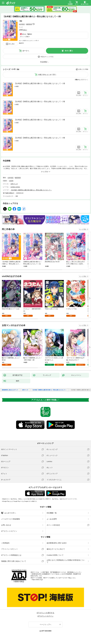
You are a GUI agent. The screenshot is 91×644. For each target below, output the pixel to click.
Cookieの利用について (55, 555)
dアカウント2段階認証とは (11, 555)
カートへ (26, 51)
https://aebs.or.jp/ (37, 580)
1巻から (77, 80)
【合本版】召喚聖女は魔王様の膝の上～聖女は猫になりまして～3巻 (40, 120)
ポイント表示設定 (53, 525)
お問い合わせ (6, 525)
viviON (11, 181)
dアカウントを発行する (45, 613)
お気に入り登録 (83, 69)
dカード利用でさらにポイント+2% (28, 41)
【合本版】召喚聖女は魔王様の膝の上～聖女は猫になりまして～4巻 (40, 138)
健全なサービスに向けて (56, 549)
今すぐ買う (69, 51)
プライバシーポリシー (9, 549)
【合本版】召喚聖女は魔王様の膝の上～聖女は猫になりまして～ (31, 190)
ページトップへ (45, 625)
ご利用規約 (5, 543)
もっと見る (83, 229)
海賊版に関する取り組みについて (14, 561)
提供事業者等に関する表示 (57, 543)
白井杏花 (22, 24)
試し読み (12, 44)
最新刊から (85, 80)
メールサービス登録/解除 (11, 519)
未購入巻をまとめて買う (47, 75)
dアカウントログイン (9, 531)
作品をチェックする (47, 57)
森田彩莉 (29, 24)
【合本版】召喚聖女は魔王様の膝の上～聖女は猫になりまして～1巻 (40, 83)
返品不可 (21, 43)
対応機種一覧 (52, 513)
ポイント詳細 (24, 37)
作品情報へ (44, 62)
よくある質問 (52, 519)
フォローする (34, 24)
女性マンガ (14, 184)
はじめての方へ (9, 513)
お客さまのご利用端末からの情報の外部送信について (66, 561)
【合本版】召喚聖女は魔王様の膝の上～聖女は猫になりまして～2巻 (40, 101)
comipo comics (15, 187)
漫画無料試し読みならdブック (10, 390)
